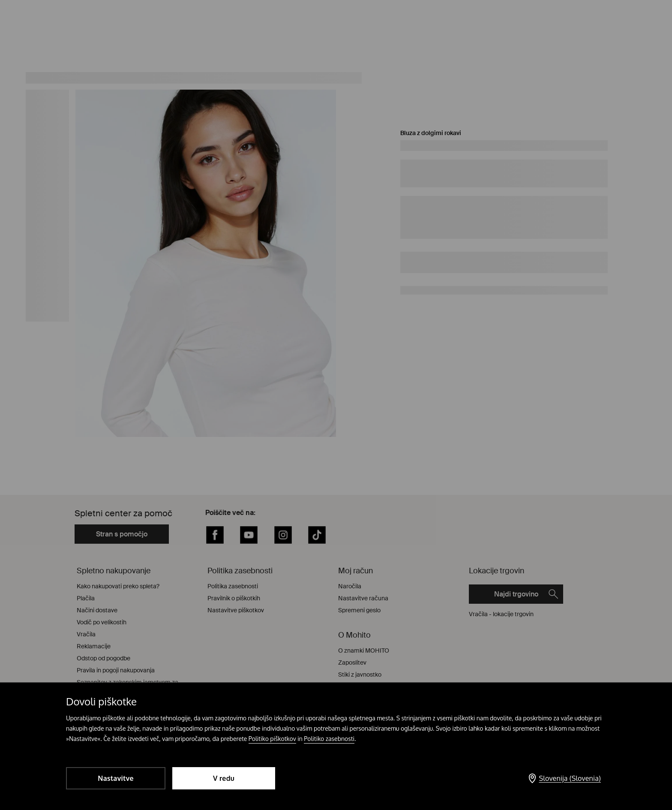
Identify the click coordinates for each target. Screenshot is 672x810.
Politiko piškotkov (272, 739)
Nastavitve (115, 778)
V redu (224, 778)
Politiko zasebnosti (329, 739)
